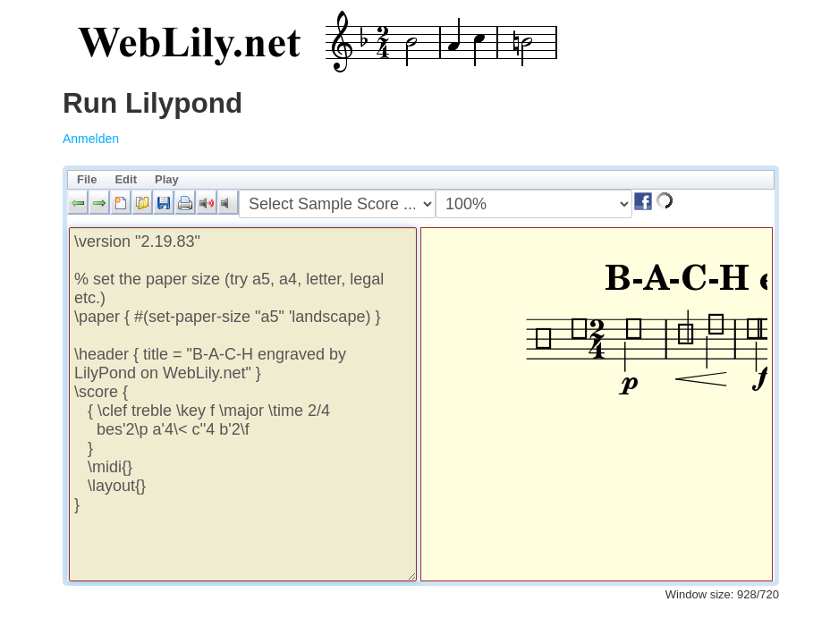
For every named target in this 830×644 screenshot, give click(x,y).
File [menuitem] (87, 179)
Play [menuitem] (167, 179)
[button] (78, 202)
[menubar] (421, 180)
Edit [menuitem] (126, 179)
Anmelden (91, 139)
